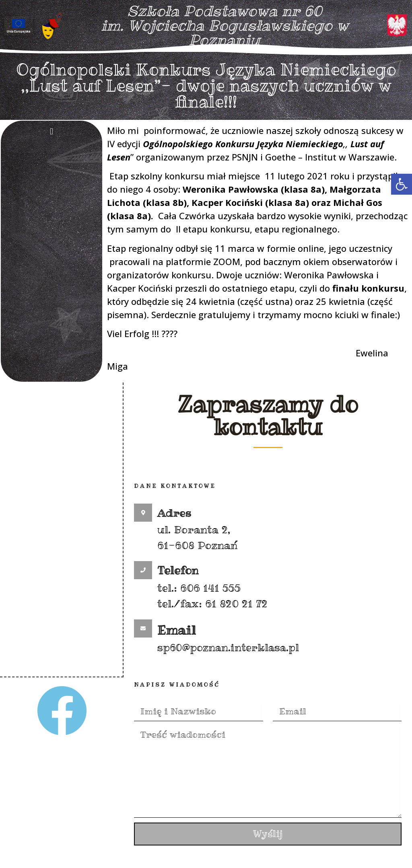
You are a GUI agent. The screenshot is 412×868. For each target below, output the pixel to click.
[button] (402, 184)
